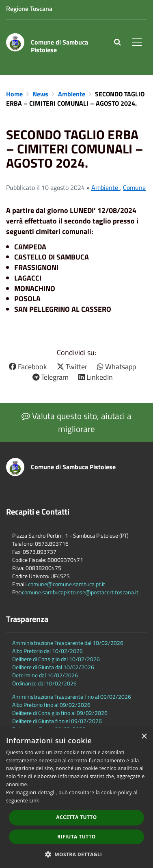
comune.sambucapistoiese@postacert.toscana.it (80, 592)
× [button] (144, 737)
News (41, 94)
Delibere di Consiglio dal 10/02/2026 (56, 659)
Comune (134, 187)
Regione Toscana (29, 9)
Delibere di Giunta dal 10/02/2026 (53, 667)
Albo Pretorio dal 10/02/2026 (47, 651)
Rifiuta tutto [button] (76, 837)
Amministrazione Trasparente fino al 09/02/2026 (72, 697)
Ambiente (72, 94)
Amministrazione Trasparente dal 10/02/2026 (68, 643)
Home (15, 94)
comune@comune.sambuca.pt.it (67, 584)
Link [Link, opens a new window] (34, 801)
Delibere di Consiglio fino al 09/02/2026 (60, 713)
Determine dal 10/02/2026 (45, 675)
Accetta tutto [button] (76, 817)
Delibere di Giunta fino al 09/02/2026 (57, 721)
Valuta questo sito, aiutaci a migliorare (76, 422)
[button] (77, 854)
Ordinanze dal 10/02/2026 (44, 683)
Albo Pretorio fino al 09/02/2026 (51, 705)
